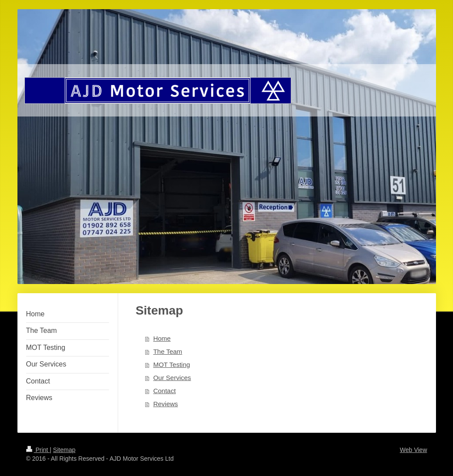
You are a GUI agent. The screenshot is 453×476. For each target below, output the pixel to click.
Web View (414, 450)
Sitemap (64, 450)
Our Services (172, 378)
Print (38, 450)
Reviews (165, 404)
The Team (167, 351)
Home (162, 338)
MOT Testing (171, 365)
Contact (164, 391)
